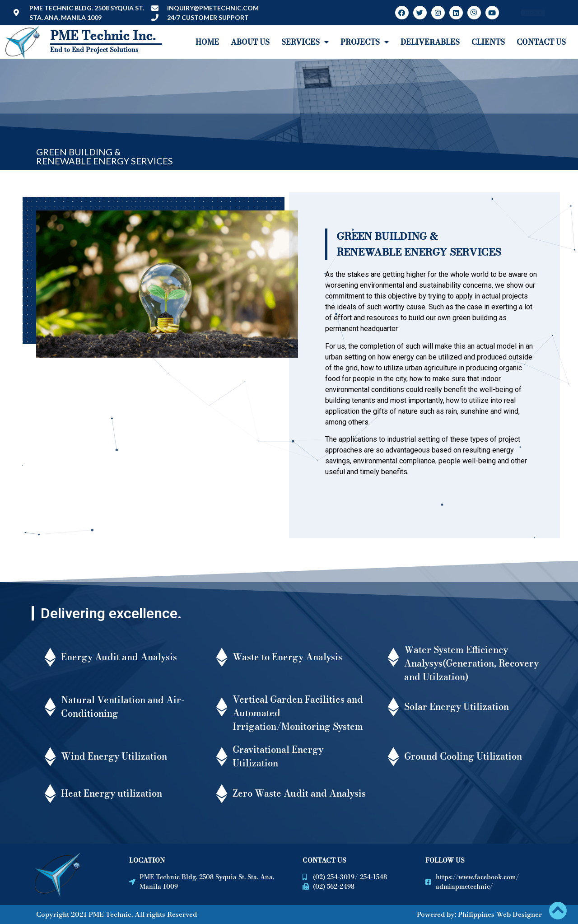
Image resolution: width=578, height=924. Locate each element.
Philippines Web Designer (500, 914)
